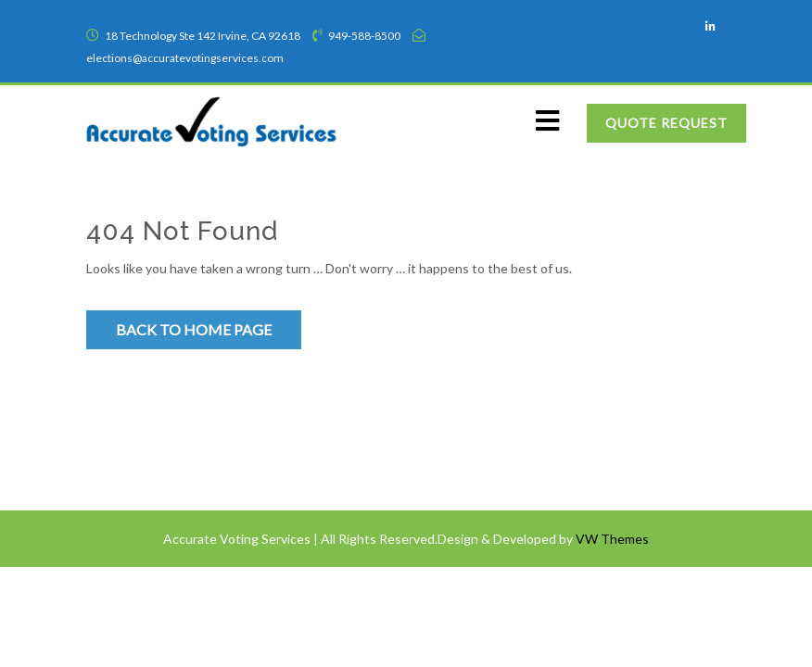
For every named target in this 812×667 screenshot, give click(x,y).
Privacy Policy (136, 453)
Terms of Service (144, 416)
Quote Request (666, 123)
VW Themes (611, 539)
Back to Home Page (194, 329)
